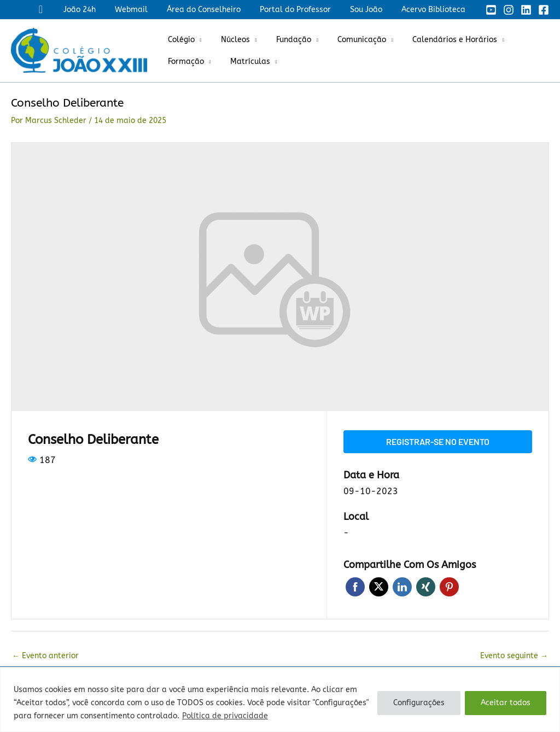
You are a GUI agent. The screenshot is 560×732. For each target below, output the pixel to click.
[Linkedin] (526, 10)
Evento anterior (45, 656)
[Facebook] (544, 10)
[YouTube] (491, 10)
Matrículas (244, 62)
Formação (184, 62)
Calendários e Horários (437, 40)
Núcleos (229, 40)
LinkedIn (402, 587)
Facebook (355, 587)
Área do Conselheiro (217, 10)
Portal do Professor (305, 10)
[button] (64, 10)
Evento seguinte (514, 656)
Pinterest (449, 587)
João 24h (100, 10)
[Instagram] (509, 10)
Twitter (379, 587)
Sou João (372, 10)
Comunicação (348, 40)
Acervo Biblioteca (435, 10)
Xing (426, 587)
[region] (280, 699)
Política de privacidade (225, 716)
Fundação (284, 40)
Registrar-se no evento (438, 441)
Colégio (179, 40)
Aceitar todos (506, 703)
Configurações (419, 703)
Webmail (148, 10)
